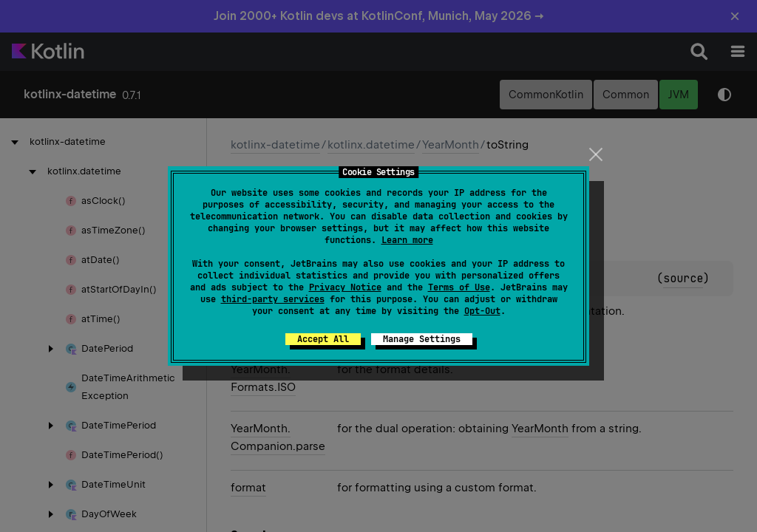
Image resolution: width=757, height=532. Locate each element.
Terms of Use (459, 287)
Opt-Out (482, 311)
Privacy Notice (345, 287)
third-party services (273, 299)
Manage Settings (422, 339)
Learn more (407, 240)
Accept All (323, 339)
